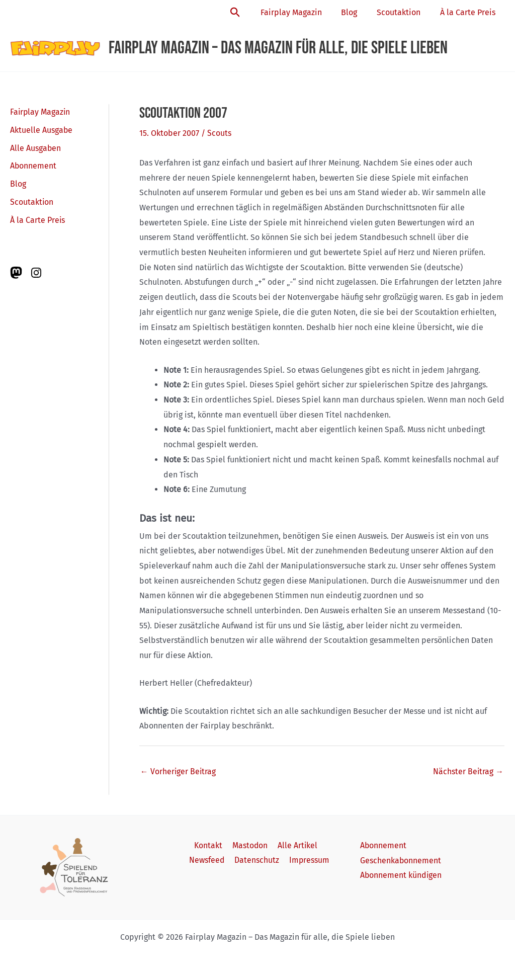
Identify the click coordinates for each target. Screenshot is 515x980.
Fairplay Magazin (303, 12)
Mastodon (250, 845)
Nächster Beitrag (468, 771)
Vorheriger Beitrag (179, 771)
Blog (358, 12)
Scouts (219, 133)
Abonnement (33, 166)
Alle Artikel (296, 845)
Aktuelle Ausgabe (41, 130)
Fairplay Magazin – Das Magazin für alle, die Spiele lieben (278, 48)
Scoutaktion (404, 12)
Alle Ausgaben (36, 148)
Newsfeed (209, 861)
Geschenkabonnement (401, 861)
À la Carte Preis (469, 12)
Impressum (308, 861)
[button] (248, 13)
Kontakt (210, 845)
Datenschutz (257, 861)
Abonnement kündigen (401, 875)
